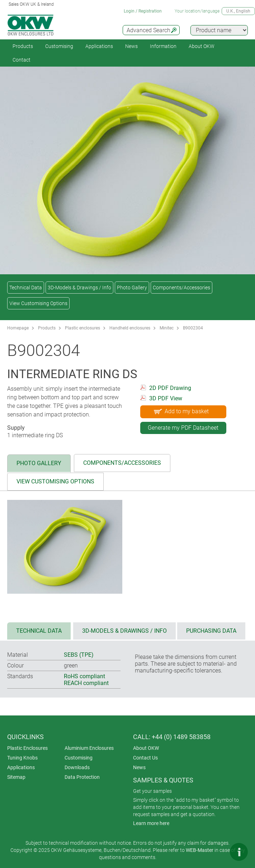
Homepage (18, 328)
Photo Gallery (132, 288)
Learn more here (151, 823)
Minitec (167, 328)
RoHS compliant (84, 676)
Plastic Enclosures (27, 748)
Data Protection (82, 777)
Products (23, 46)
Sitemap (16, 777)
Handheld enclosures (130, 328)
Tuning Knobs (22, 758)
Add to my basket (181, 411)
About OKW (146, 748)
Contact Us (145, 758)
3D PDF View (166, 398)
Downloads (77, 767)
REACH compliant (86, 683)
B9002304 (193, 328)
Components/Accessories (181, 288)
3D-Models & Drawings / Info (79, 288)
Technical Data (26, 288)
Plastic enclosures (82, 328)
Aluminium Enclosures (89, 748)
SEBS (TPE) (79, 655)
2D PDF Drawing (170, 388)
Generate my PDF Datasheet (183, 428)
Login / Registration (143, 11)
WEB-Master (200, 850)
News (131, 46)
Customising (59, 46)
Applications (99, 46)
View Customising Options (38, 303)
